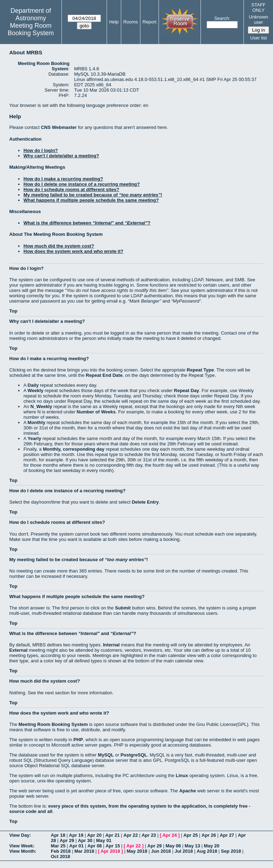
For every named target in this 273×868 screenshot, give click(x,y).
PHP (78, 740)
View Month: (23, 851)
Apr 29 (67, 840)
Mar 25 (58, 846)
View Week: (22, 846)
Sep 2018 (231, 851)
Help (114, 22)
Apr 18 (58, 835)
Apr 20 (94, 835)
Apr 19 (76, 835)
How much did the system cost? (59, 246)
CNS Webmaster (59, 127)
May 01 (104, 840)
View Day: (20, 835)
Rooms (131, 22)
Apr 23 (149, 835)
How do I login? (41, 150)
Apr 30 (85, 840)
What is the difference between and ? (87, 223)
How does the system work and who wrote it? (73, 251)
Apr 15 (113, 846)
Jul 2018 (184, 851)
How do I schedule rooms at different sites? (71, 189)
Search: (222, 18)
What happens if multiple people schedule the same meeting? (91, 200)
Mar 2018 (84, 851)
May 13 (192, 846)
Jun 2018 (161, 851)
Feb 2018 (61, 851)
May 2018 (137, 851)
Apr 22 (130, 835)
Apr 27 (227, 835)
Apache (188, 791)
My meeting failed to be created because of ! (93, 195)
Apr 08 (95, 846)
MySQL (106, 755)
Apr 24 (170, 835)
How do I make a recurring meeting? (63, 179)
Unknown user (258, 20)
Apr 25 (191, 835)
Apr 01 (76, 846)
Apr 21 (112, 835)
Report (149, 22)
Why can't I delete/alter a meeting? (61, 156)
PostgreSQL (134, 755)
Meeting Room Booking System (31, 29)
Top (13, 311)
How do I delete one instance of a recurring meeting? (82, 184)
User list (259, 38)
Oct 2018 (60, 856)
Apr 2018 (110, 851)
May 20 (212, 846)
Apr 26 (209, 835)
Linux (182, 775)
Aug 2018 (207, 851)
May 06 (173, 846)
